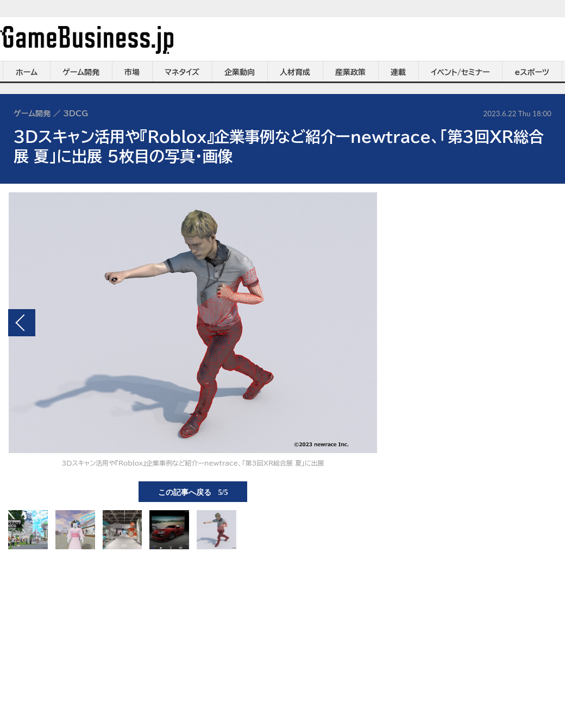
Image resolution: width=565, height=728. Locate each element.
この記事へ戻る (193, 492)
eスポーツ (532, 72)
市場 (132, 72)
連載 (398, 72)
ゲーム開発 (81, 72)
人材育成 (295, 72)
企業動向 (240, 72)
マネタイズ (182, 72)
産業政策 (350, 72)
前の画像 (22, 323)
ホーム (27, 72)
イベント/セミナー (460, 72)
